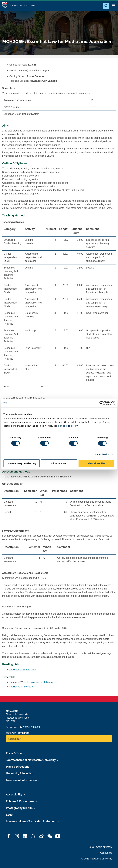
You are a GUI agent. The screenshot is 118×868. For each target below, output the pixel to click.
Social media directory (100, 847)
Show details (102, 454)
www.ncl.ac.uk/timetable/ (43, 682)
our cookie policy (68, 426)
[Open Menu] (113, 6)
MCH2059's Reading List (23, 670)
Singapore (24, 733)
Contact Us (106, 853)
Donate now (15, 739)
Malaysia (11, 733)
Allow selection (59, 463)
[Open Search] (106, 6)
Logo (5, 6)
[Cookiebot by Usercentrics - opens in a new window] (102, 403)
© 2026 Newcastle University (97, 859)
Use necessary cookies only (22, 463)
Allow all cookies (96, 463)
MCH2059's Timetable (21, 687)
